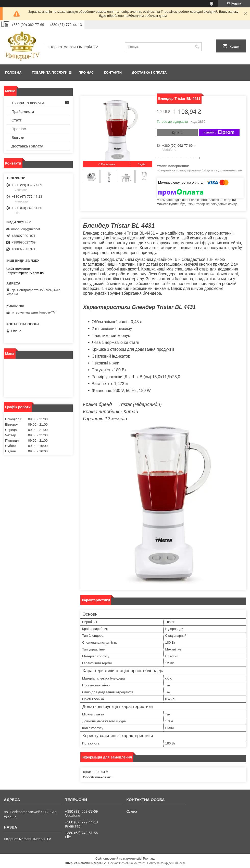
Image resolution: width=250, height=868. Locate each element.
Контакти (113, 72)
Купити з (219, 132)
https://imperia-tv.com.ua (26, 273)
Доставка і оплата (149, 72)
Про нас (86, 72)
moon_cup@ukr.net (26, 229)
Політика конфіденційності (166, 863)
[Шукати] (197, 47)
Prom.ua (149, 859)
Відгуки (18, 137)
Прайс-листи (23, 111)
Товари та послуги (49, 72)
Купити (177, 133)
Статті (17, 120)
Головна (13, 72)
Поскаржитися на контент (126, 863)
